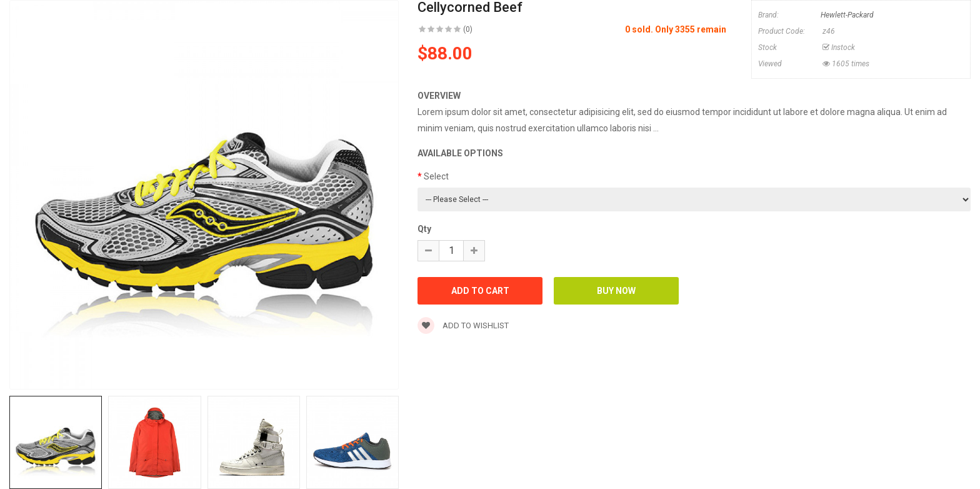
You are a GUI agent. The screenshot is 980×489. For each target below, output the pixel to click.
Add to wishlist (463, 325)
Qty (424, 229)
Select (436, 176)
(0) (468, 29)
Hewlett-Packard (847, 15)
